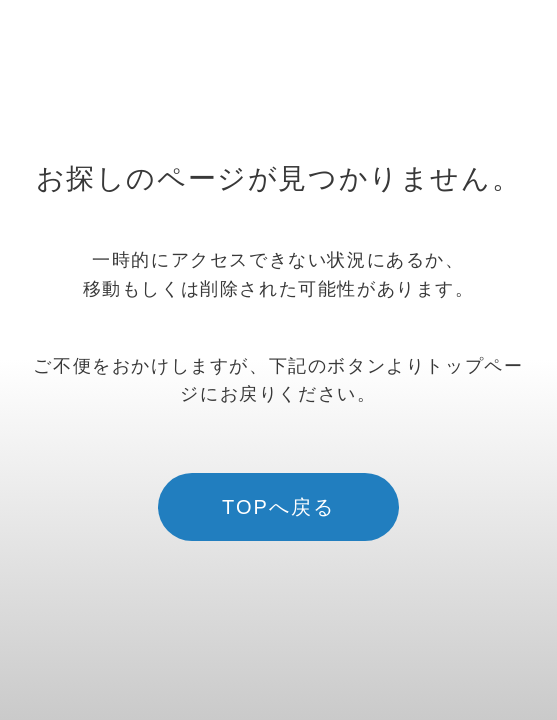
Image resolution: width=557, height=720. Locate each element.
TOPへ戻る (278, 507)
